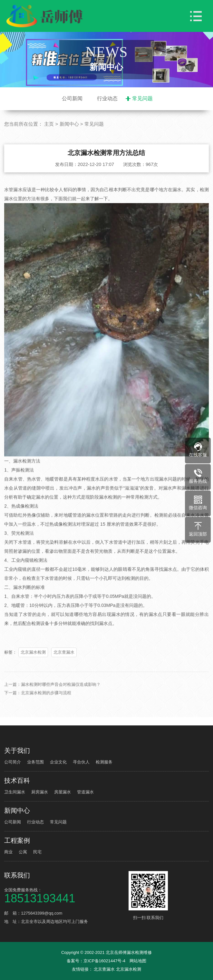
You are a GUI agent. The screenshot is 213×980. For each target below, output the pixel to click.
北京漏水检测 (33, 660)
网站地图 (138, 961)
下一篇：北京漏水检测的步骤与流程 (38, 700)
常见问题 (142, 98)
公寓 (23, 852)
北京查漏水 (64, 660)
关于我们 (17, 751)
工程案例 (17, 840)
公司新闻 (72, 98)
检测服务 (104, 762)
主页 (49, 124)
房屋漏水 (63, 792)
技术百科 (17, 781)
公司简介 (13, 762)
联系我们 (17, 875)
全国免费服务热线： (66, 895)
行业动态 (107, 98)
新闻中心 (69, 124)
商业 (8, 852)
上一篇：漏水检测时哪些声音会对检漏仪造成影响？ (52, 692)
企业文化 (58, 762)
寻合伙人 (81, 762)
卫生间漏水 (15, 792)
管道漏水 (85, 792)
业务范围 (35, 762)
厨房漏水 (40, 792)
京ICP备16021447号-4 (104, 961)
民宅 (37, 852)
